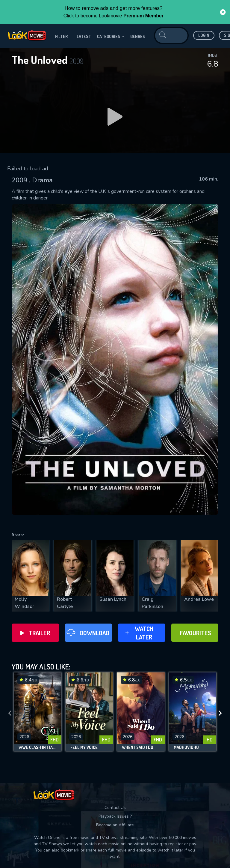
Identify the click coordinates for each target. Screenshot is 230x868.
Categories (111, 37)
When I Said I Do (138, 747)
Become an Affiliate (115, 825)
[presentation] (10, 713)
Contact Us (115, 808)
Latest (84, 36)
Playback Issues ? (115, 816)
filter (61, 36)
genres (138, 36)
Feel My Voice (84, 747)
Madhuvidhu (186, 747)
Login (204, 35)
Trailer (35, 633)
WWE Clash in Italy (38, 747)
